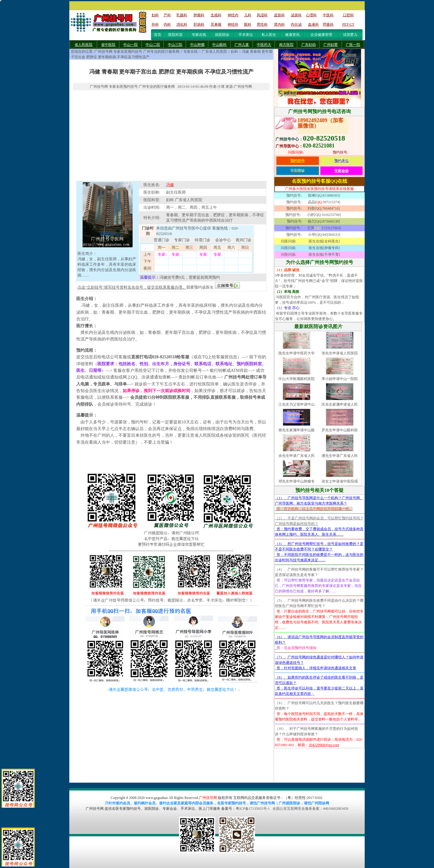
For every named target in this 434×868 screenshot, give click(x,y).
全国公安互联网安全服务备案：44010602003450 (310, 809)
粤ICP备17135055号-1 (253, 809)
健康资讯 (292, 35)
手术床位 (246, 35)
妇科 (234, 52)
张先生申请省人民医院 (340, 353)
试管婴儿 (350, 35)
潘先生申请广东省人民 (340, 456)
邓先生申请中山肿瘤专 (297, 481)
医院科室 (175, 35)
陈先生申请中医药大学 (297, 353)
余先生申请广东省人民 (297, 456)
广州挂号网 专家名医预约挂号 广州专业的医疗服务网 (137, 52)
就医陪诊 (222, 35)
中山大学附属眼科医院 (297, 379)
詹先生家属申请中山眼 (297, 430)
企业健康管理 (321, 35)
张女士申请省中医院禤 (340, 481)
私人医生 (269, 35)
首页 (158, 35)
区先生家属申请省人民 (340, 404)
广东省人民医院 (214, 52)
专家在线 (199, 35)
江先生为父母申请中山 (297, 404)
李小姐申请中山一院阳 (340, 379)
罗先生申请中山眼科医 (340, 430)
